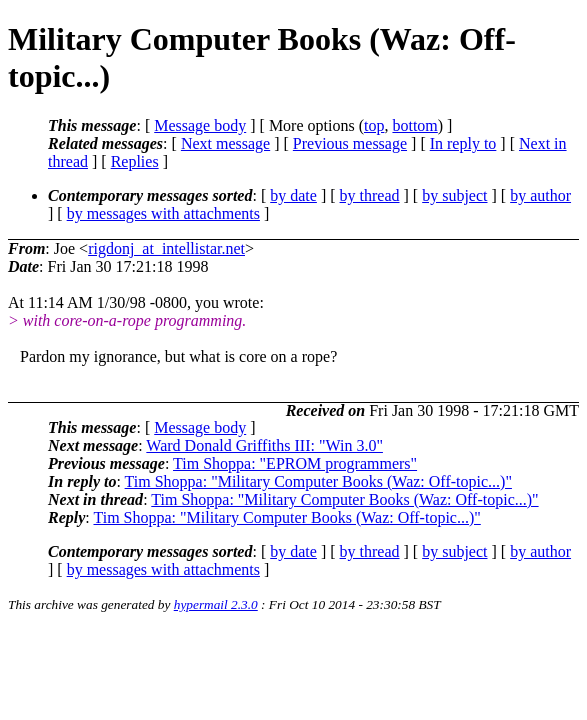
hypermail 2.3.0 (216, 604)
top (374, 125)
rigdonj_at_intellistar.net (166, 248)
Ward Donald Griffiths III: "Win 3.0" (264, 445)
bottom (414, 125)
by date (293, 195)
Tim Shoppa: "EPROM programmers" (295, 463)
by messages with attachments (163, 213)
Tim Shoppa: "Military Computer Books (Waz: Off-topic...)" (318, 481)
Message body (200, 125)
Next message (225, 143)
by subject (454, 195)
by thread (370, 195)
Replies (135, 161)
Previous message (350, 143)
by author (540, 195)
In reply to (463, 143)
